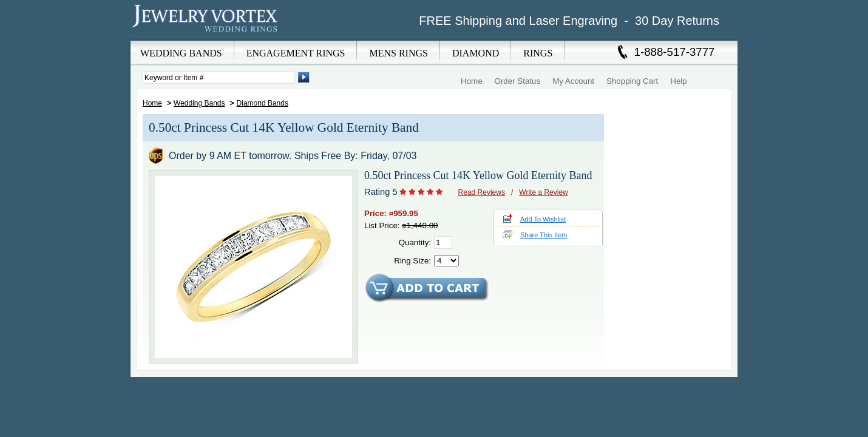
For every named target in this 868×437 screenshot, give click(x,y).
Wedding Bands (199, 103)
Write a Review (543, 192)
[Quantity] (443, 242)
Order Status (518, 81)
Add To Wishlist (543, 219)
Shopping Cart (632, 81)
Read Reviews (482, 192)
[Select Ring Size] (446, 261)
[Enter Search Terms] (219, 77)
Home (472, 81)
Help (678, 81)
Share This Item (544, 235)
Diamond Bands (263, 103)
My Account (573, 81)
